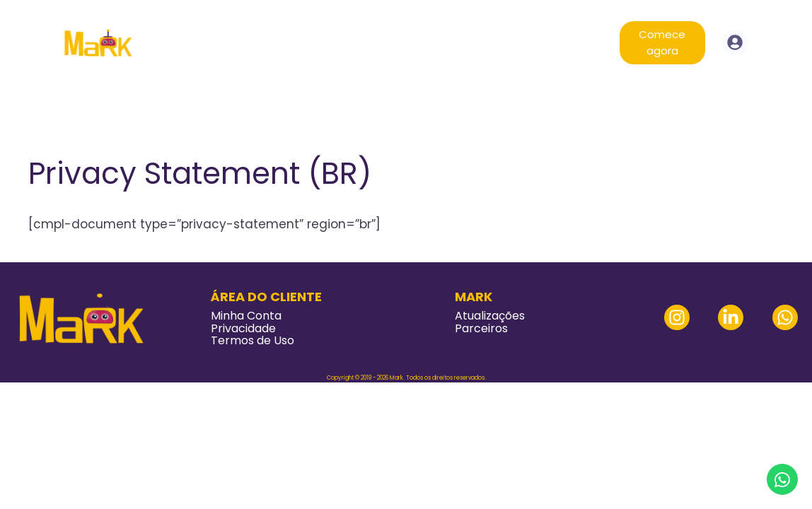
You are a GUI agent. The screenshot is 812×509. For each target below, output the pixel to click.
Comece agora (662, 42)
